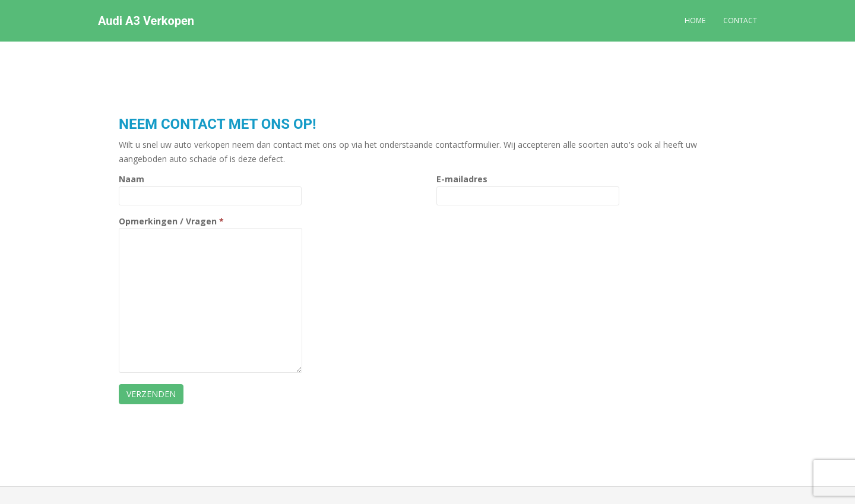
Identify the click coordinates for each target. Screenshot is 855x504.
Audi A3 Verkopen (146, 21)
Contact (740, 20)
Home (695, 20)
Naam (210, 187)
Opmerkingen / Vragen (210, 228)
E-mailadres (528, 187)
